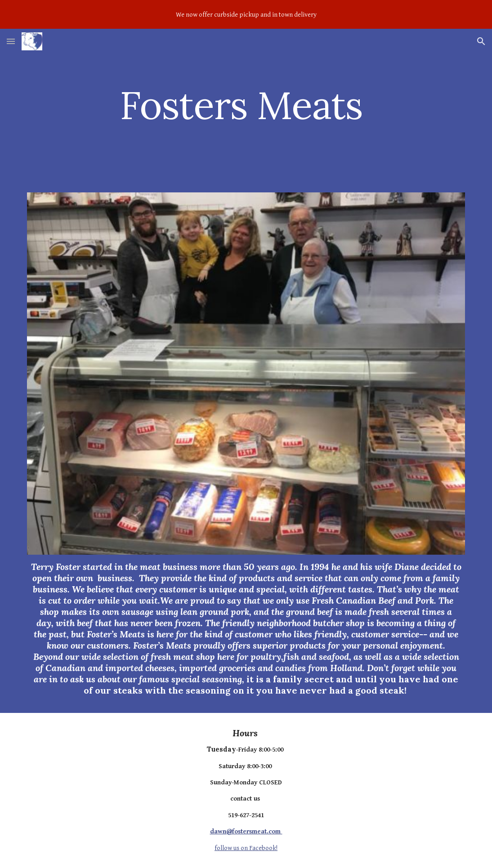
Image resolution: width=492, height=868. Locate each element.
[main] (246, 105)
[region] (246, 14)
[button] (11, 41)
